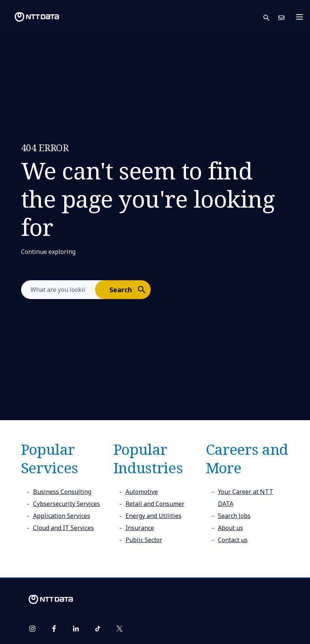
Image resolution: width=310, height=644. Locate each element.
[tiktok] (98, 629)
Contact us (233, 540)
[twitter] (119, 629)
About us (231, 528)
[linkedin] (76, 629)
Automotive (142, 492)
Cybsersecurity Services (67, 504)
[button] (271, 17)
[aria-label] (58, 290)
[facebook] (54, 629)
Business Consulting (62, 492)
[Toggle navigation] (302, 17)
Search (130, 289)
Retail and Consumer (155, 504)
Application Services (62, 516)
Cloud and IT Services (64, 528)
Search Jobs (234, 516)
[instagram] (32, 629)
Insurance (140, 528)
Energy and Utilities (153, 516)
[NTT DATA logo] (31, 17)
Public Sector (144, 540)
